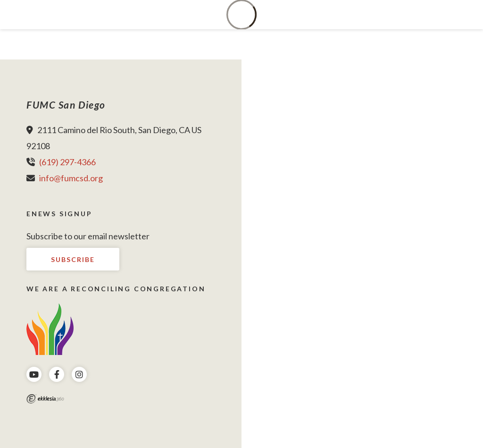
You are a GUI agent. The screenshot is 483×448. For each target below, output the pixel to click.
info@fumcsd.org (71, 178)
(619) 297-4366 (67, 162)
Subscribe (73, 259)
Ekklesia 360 (45, 399)
